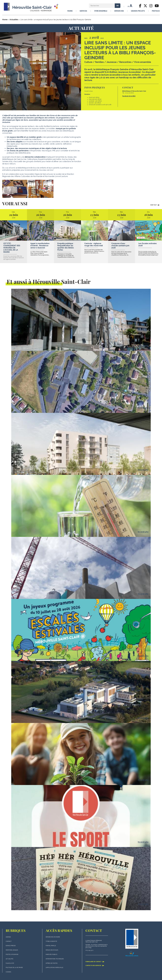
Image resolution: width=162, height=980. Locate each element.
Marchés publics (51, 954)
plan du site (10, 963)
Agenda (8, 937)
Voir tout (155, 205)
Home (5, 20)
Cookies (8, 972)
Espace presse (11, 946)
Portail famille (51, 946)
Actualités (14, 20)
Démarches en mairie (53, 937)
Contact (9, 941)
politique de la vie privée (14, 968)
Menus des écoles (52, 950)
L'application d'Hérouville (54, 968)
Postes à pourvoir (12, 954)
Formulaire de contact (95, 962)
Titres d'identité (51, 941)
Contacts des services (95, 965)
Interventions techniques (55, 959)
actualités (10, 959)
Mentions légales (12, 950)
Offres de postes (52, 963)
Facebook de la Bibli (129, 96)
